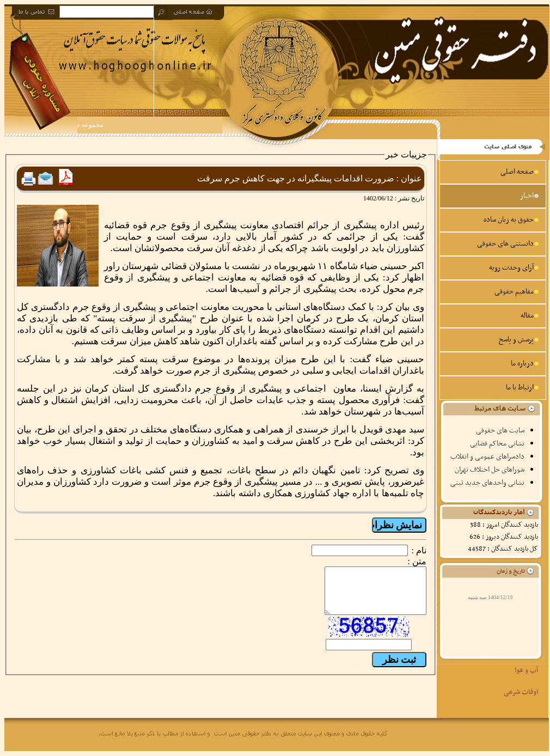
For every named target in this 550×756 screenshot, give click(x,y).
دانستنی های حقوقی (508, 244)
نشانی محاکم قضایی (497, 444)
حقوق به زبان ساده (511, 220)
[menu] (493, 280)
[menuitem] (493, 172)
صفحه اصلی (520, 172)
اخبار (530, 196)
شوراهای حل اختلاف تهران (490, 470)
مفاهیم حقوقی (517, 292)
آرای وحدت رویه (514, 268)
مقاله (530, 316)
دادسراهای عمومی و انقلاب (487, 457)
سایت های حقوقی (500, 431)
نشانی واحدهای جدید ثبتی (487, 483)
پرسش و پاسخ (519, 340)
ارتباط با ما (522, 388)
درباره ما (525, 364)
